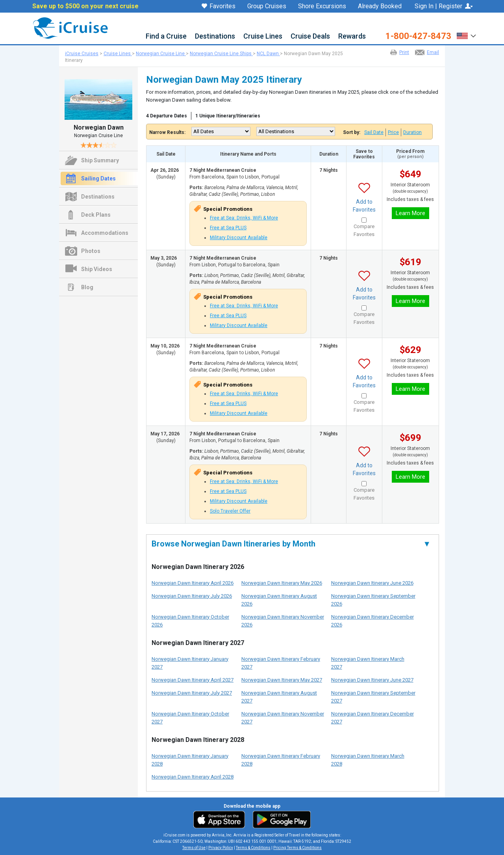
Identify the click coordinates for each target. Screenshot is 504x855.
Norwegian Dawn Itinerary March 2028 (368, 760)
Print (404, 52)
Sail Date (374, 132)
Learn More (410, 213)
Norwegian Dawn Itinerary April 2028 (193, 777)
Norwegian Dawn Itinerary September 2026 (373, 600)
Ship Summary (100, 160)
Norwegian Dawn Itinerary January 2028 (190, 760)
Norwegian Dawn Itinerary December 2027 (372, 718)
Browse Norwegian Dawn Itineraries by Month (291, 544)
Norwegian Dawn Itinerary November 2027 (283, 718)
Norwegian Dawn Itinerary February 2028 (281, 760)
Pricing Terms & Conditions (297, 848)
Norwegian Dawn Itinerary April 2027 (193, 680)
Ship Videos (97, 269)
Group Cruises (267, 6)
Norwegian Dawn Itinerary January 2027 (190, 663)
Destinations (215, 36)
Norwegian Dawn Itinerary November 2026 (283, 621)
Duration (412, 132)
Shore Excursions (322, 6)
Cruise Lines (263, 36)
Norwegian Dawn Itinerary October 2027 (190, 718)
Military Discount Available (239, 238)
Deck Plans (96, 215)
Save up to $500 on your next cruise (85, 6)
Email (433, 52)
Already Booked (380, 6)
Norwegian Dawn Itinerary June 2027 (372, 680)
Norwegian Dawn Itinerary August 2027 (279, 697)
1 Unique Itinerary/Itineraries (228, 116)
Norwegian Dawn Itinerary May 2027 (282, 680)
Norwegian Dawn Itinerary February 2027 (281, 663)
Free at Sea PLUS (228, 228)
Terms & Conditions (253, 848)
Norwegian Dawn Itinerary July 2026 (192, 596)
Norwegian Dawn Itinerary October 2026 (190, 621)
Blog (87, 287)
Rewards (352, 36)
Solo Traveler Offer (230, 511)
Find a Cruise (166, 36)
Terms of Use (194, 848)
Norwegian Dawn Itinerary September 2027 (373, 697)
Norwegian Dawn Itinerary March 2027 (368, 663)
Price (393, 132)
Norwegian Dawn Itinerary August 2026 (279, 600)
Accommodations (105, 233)
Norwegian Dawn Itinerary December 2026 (372, 621)
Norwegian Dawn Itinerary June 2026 (372, 583)
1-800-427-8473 (418, 36)
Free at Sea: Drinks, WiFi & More (244, 218)
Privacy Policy (221, 848)
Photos (91, 251)
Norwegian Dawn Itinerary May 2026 (282, 583)
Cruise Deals (310, 36)
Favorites (219, 7)
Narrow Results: (167, 132)
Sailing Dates (98, 178)
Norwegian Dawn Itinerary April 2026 (193, 583)
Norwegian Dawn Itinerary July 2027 (192, 693)
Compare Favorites (364, 230)
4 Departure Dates (167, 116)
